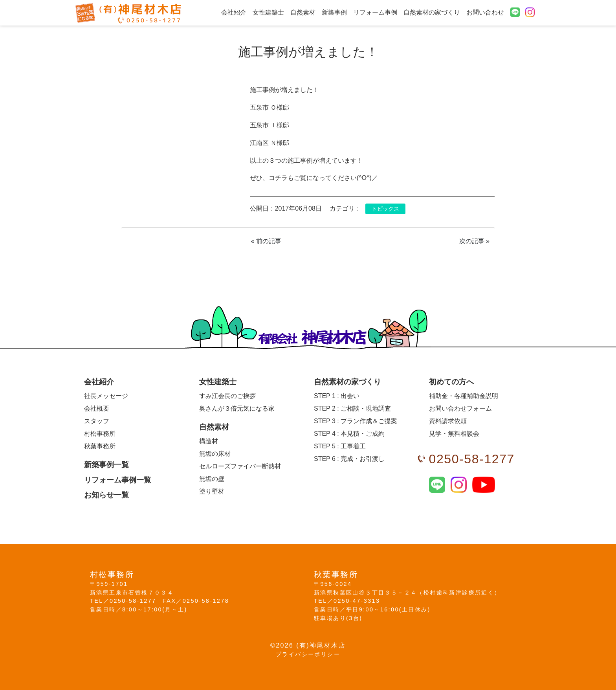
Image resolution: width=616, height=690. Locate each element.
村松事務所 (100, 434)
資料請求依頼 (448, 421)
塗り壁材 (212, 491)
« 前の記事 (266, 241)
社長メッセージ (106, 396)
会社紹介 (234, 12)
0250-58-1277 (472, 459)
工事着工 (340, 446)
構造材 (209, 441)
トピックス (385, 209)
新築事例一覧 (106, 465)
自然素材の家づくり (432, 12)
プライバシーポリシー (308, 654)
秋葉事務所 (100, 446)
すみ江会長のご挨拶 (227, 396)
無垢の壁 (212, 479)
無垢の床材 (215, 454)
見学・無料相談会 (454, 434)
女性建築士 (268, 12)
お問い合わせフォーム (460, 408)
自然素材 (303, 12)
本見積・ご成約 (349, 434)
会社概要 (97, 408)
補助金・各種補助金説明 (464, 396)
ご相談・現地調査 (352, 408)
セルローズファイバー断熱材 (240, 466)
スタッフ (97, 421)
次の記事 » (474, 241)
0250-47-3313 (357, 601)
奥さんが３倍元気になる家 (237, 408)
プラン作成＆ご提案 (356, 421)
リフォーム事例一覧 (118, 480)
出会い (337, 396)
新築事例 (334, 12)
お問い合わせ (485, 12)
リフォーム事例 (375, 12)
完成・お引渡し (349, 459)
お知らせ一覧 (106, 495)
